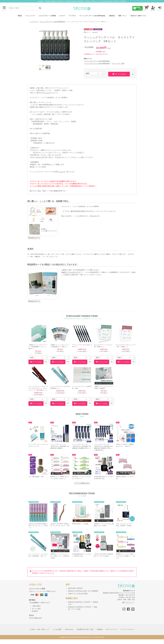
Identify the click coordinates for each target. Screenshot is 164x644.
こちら (47, 97)
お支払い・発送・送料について (40, 634)
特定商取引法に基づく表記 (85, 634)
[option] (55, 50)
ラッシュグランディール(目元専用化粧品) (52, 26)
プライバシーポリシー (128, 634)
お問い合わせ (69, 634)
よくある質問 (57, 634)
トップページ (34, 26)
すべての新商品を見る (83, 488)
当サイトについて (112, 634)
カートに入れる (120, 79)
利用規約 (100, 634)
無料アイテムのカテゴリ (71, 277)
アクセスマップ (129, 607)
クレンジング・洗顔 (118, 68)
